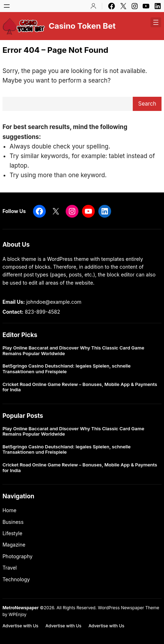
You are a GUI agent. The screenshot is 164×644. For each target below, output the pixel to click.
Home (9, 510)
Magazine (14, 545)
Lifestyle (12, 533)
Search (147, 104)
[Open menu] (7, 6)
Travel (10, 568)
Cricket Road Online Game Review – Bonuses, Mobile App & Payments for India (80, 387)
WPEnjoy (17, 614)
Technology (16, 579)
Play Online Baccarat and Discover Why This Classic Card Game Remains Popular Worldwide (73, 351)
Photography (18, 556)
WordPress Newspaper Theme (129, 608)
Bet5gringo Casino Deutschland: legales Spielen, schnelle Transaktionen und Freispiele (67, 369)
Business (13, 522)
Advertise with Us (20, 626)
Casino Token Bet (82, 26)
